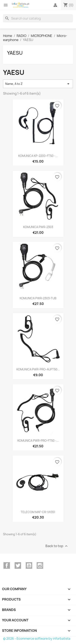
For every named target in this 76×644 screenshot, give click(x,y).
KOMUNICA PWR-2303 (38, 227)
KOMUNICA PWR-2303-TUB (38, 298)
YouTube (29, 565)
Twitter (18, 565)
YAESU (15, 53)
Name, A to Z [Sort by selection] (38, 84)
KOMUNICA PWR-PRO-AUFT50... (38, 369)
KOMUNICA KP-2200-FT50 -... (38, 156)
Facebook (7, 565)
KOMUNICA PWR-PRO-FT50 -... (38, 441)
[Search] (38, 18)
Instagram (40, 565)
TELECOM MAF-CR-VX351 (38, 512)
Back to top (57, 546)
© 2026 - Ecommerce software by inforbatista (37, 639)
